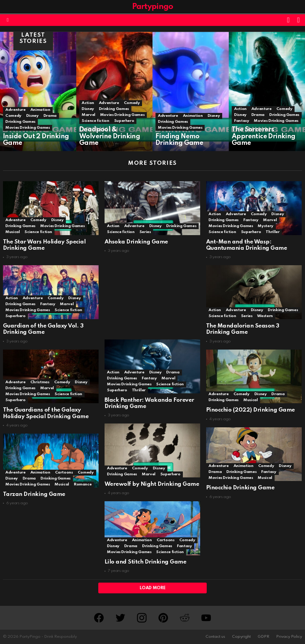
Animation (40, 110)
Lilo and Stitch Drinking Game (145, 562)
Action (88, 103)
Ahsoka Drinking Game (136, 242)
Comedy (13, 116)
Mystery (264, 226)
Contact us (215, 637)
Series (145, 232)
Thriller (272, 232)
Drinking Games (20, 122)
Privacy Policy (289, 637)
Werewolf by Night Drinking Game (151, 484)
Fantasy (242, 121)
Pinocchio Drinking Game (239, 488)
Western (264, 316)
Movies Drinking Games (28, 128)
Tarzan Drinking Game (34, 494)
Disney (32, 116)
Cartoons (64, 472)
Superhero (124, 121)
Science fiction (95, 121)
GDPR (263, 637)
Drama (50, 116)
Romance (83, 484)
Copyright (241, 637)
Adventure (15, 110)
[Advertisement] (152, 296)
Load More (153, 588)
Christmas (40, 382)
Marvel (88, 115)
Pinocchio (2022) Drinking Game (250, 410)
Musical (13, 232)
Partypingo (153, 7)
